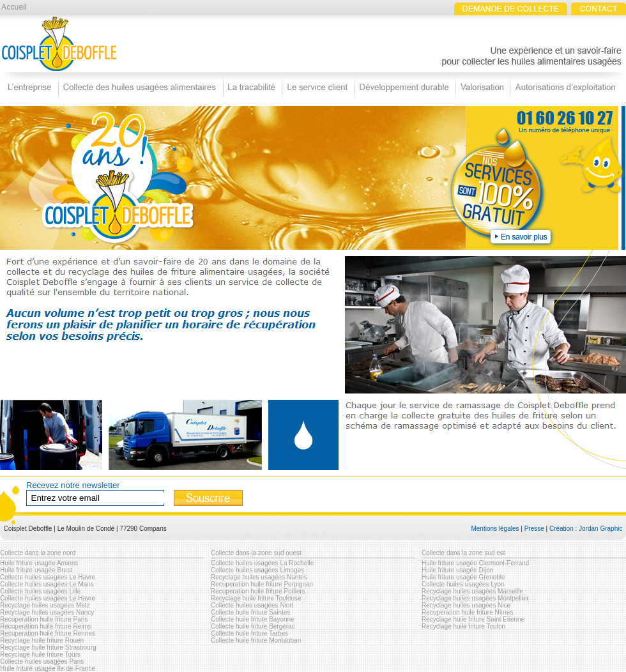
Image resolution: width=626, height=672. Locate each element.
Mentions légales (495, 529)
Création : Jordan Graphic (586, 529)
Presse (534, 529)
